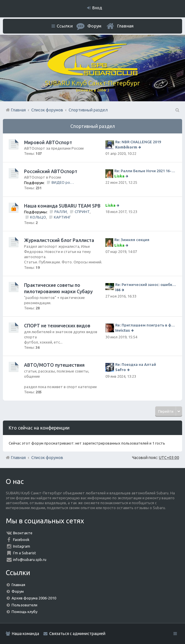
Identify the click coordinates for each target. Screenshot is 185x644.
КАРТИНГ (62, 217)
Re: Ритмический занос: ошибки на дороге (146, 285)
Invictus (123, 330)
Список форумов (47, 458)
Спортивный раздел (93, 126)
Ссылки (65, 26)
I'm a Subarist (24, 553)
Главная (125, 26)
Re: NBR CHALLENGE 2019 (138, 142)
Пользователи (24, 605)
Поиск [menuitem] (177, 110)
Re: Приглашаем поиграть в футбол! (146, 325)
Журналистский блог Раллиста (59, 240)
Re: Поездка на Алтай (136, 364)
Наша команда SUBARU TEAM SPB (62, 206)
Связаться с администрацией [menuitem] (77, 634)
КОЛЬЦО (38, 217)
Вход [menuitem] (97, 8)
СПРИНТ (82, 212)
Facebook (21, 540)
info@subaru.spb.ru (30, 559)
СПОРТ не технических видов (57, 326)
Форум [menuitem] (94, 26)
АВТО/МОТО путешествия (54, 365)
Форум (18, 591)
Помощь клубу (24, 612)
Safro (121, 370)
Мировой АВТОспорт (48, 142)
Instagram (22, 546)
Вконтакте (23, 533)
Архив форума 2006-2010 (34, 598)
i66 (118, 290)
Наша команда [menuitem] (25, 634)
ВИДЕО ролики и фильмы (63, 182)
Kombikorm (126, 147)
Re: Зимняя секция (132, 240)
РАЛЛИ (61, 212)
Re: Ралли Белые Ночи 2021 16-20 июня (145, 171)
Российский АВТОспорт (51, 171)
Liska (119, 176)
